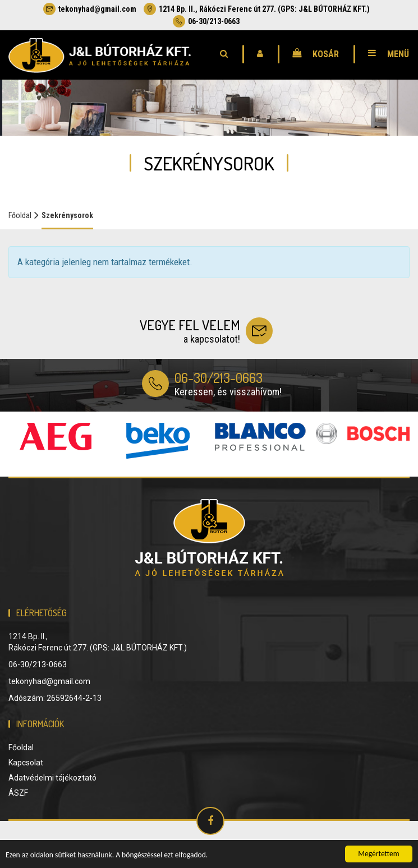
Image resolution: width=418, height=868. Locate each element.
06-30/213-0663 (206, 21)
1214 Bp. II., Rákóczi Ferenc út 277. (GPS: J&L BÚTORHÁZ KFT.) (257, 9)
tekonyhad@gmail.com (90, 9)
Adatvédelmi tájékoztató (52, 778)
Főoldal (20, 215)
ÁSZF (18, 793)
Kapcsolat (26, 763)
